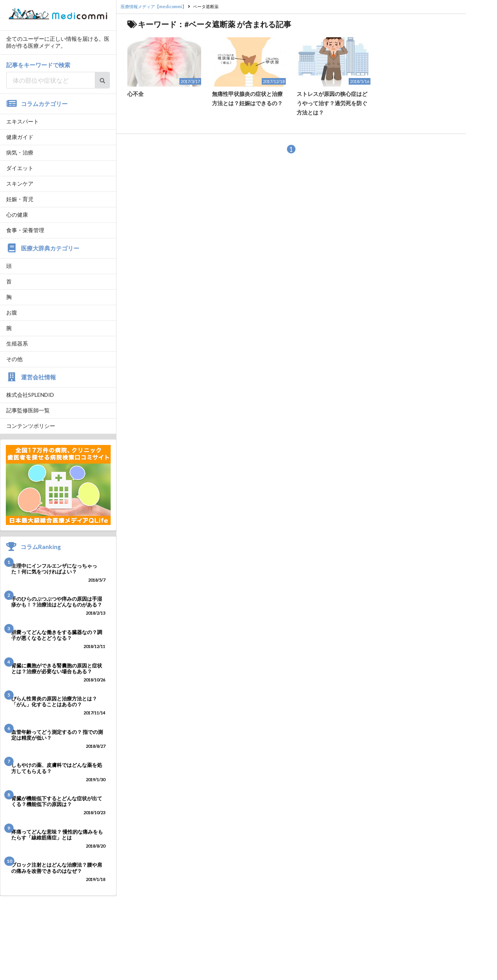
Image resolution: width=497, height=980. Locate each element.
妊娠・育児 (20, 199)
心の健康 (17, 215)
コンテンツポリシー (31, 426)
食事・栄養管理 (25, 230)
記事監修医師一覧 (28, 410)
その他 (14, 359)
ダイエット (20, 168)
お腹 (12, 312)
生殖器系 (17, 343)
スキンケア (20, 183)
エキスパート (23, 121)
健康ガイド (20, 137)
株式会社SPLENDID (30, 395)
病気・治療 (20, 152)
